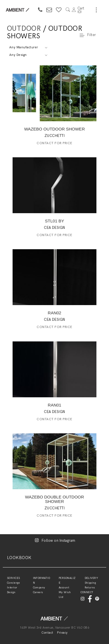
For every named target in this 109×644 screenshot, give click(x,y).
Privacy (62, 633)
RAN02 (54, 313)
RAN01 (54, 405)
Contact (47, 633)
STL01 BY (54, 221)
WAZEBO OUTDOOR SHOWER (55, 129)
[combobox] (28, 47)
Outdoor (24, 28)
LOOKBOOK (19, 558)
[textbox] (28, 47)
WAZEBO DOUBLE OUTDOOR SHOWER (54, 499)
